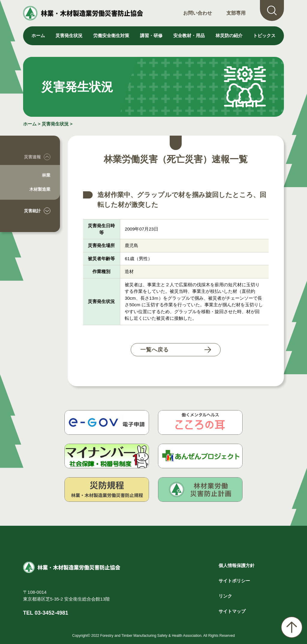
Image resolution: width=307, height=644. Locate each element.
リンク (225, 596)
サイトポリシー (234, 581)
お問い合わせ (198, 13)
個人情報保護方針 (237, 565)
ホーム (38, 35)
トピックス (264, 35)
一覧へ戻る (155, 350)
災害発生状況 (55, 124)
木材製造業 (40, 189)
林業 (46, 175)
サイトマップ (232, 611)
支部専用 (236, 13)
